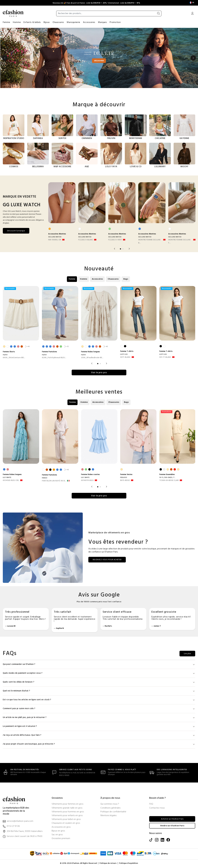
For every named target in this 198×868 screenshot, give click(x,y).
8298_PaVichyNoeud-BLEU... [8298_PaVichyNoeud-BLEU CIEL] (54, 358)
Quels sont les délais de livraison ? (99, 683)
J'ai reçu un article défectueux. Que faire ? (99, 736)
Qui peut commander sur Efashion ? (99, 665)
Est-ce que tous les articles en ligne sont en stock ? (99, 700)
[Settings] (192, 3)
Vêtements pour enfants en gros (67, 816)
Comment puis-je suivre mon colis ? (99, 709)
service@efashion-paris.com (20, 822)
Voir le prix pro (99, 373)
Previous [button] (5, 58)
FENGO (45, 478)
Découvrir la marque (16, 231)
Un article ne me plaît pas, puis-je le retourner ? (99, 718)
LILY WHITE (7, 478)
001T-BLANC (125, 357)
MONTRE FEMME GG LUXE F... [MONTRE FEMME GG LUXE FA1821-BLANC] (179, 241)
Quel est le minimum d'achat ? (99, 692)
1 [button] (120, 249)
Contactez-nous (157, 809)
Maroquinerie (73, 22)
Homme (17, 22)
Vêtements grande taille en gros (67, 809)
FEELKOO (124, 478)
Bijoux (47, 22)
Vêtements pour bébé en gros (66, 820)
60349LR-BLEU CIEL (11, 481)
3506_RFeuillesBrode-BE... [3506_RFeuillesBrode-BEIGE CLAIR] (92, 358)
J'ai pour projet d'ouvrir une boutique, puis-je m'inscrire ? (99, 745)
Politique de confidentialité (113, 813)
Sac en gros (57, 835)
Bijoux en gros (58, 832)
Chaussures (58, 22)
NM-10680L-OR (55, 240)
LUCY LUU (124, 354)
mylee (5, 355)
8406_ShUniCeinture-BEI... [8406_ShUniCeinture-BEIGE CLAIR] (14, 358)
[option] (99, 58)
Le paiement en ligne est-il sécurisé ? (99, 727)
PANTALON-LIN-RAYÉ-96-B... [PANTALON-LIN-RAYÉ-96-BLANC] (54, 481)
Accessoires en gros (61, 828)
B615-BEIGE (125, 481)
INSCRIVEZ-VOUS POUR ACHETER (107, 560)
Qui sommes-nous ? (110, 805)
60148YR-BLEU (87, 481)
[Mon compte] (192, 14)
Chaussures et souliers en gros (66, 824)
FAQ (151, 805)
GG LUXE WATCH (55, 237)
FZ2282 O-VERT (115, 240)
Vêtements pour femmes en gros (67, 805)
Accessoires (89, 22)
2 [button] (123, 249)
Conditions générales (110, 809)
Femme (6, 22)
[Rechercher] (158, 13)
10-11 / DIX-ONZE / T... (168, 478)
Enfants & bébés (32, 22)
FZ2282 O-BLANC (86, 240)
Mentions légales (108, 816)
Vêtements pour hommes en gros (68, 813)
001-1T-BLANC (165, 357)
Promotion (115, 22)
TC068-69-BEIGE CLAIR (169, 481)
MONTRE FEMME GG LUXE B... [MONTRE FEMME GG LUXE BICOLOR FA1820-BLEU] (149, 241)
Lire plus (187, 654)
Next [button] (193, 58)
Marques (102, 22)
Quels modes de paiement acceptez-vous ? (99, 674)
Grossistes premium (61, 839)
